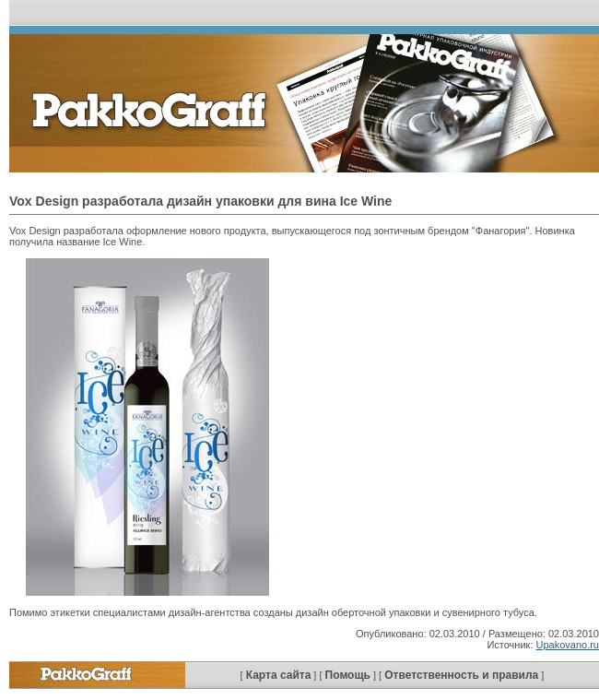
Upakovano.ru (568, 645)
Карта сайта (279, 675)
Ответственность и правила (461, 675)
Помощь (348, 675)
